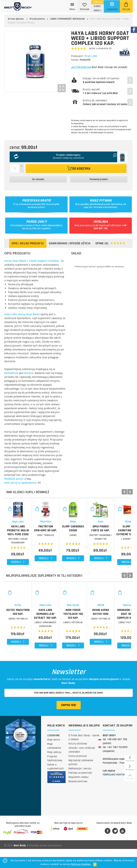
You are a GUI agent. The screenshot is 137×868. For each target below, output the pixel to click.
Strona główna (16, 19)
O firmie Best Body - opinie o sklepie (84, 756)
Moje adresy (54, 771)
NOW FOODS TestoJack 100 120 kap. (111, 639)
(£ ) (98, 11)
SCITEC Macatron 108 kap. (26, 637)
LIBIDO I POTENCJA (26, 645)
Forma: (75, 60)
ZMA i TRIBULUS (68, 551)
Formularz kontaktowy (117, 794)
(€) (97, 6)
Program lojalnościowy (55, 777)
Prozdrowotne (37, 19)
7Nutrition (68, 537)
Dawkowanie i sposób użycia (70, 243)
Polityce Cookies (81, 864)
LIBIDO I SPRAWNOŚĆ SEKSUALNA (67, 19)
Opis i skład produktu (28, 243)
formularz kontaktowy (105, 207)
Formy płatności (78, 775)
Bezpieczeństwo (78, 800)
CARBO (111, 551)
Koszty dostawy (78, 763)
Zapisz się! (69, 724)
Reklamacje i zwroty (80, 788)
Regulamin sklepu (79, 796)
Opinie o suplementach (55, 786)
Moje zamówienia (54, 765)
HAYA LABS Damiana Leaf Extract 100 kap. (68, 639)
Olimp (111, 537)
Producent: (77, 56)
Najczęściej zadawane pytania (81, 781)
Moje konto (54, 759)
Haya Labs (91, 56)
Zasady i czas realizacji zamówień (82, 769)
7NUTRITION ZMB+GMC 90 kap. (68, 542)
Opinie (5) (110, 243)
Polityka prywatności (80, 792)
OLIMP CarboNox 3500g (111, 542)
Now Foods (111, 632)
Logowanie (54, 754)
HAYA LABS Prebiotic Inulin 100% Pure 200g (26, 544)
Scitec (26, 632)
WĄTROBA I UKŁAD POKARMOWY (26, 551)
